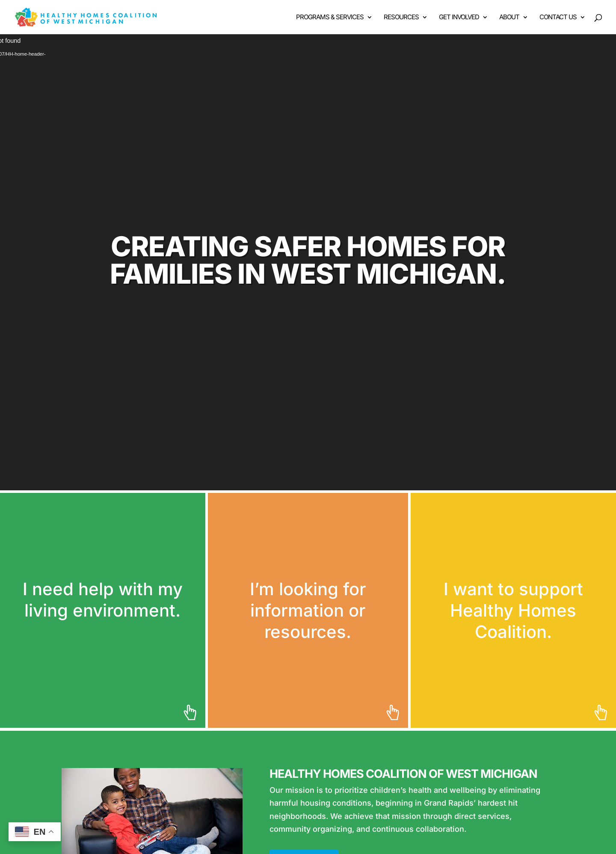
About (509, 18)
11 (188, 838)
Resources (401, 18)
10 (181, 838)
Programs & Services (330, 18)
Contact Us (558, 18)
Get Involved (459, 18)
